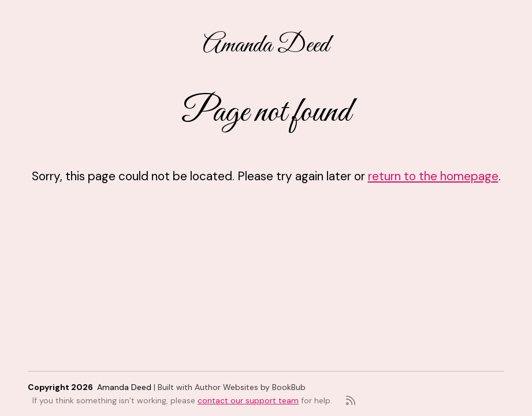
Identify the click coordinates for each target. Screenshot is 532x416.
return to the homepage (433, 176)
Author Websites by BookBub (250, 387)
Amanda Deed (266, 45)
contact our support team (248, 400)
